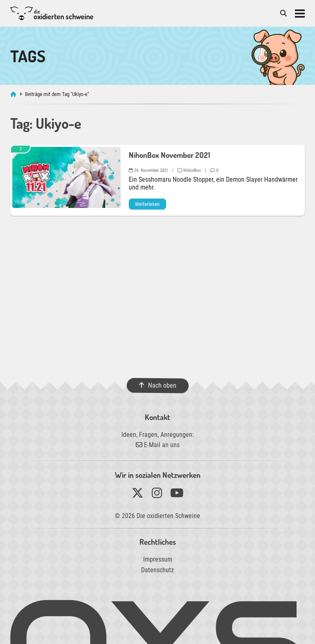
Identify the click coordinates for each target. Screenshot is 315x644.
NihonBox (189, 170)
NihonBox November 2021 (169, 155)
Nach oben (157, 385)
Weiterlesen (147, 204)
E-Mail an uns (158, 445)
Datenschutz (157, 570)
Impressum (158, 559)
